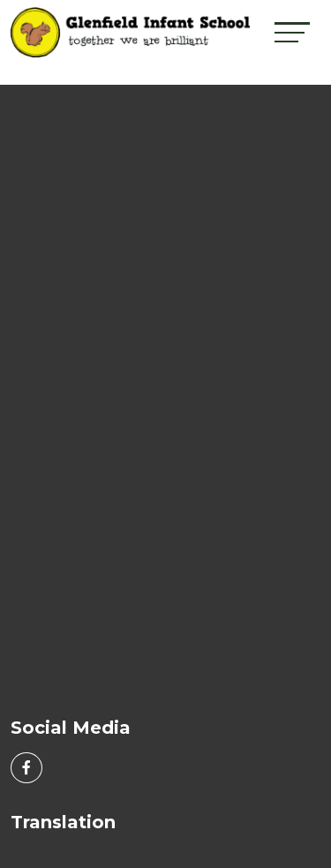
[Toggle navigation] (292, 32)
